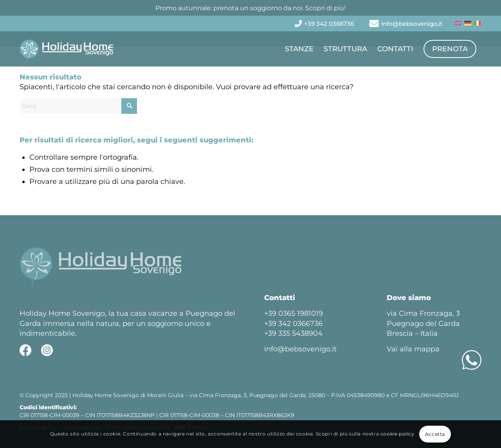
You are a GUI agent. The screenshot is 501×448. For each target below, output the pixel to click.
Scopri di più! (325, 8)
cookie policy (397, 434)
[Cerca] (78, 106)
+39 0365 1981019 (294, 313)
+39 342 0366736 (329, 24)
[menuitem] (329, 24)
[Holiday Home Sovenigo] (67, 49)
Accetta (435, 434)
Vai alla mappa (413, 349)
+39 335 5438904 (293, 333)
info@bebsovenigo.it (412, 24)
